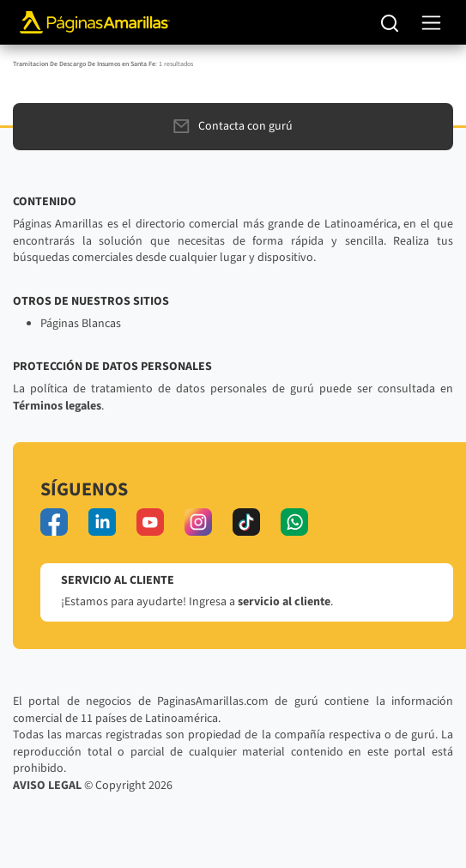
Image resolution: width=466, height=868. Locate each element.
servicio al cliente (284, 602)
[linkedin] (102, 522)
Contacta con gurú (233, 126)
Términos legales (57, 406)
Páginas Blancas (81, 324)
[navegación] (431, 23)
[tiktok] (246, 522)
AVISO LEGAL (47, 786)
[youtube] (150, 522)
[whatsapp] (294, 522)
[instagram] (198, 522)
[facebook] (54, 522)
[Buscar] (390, 22)
